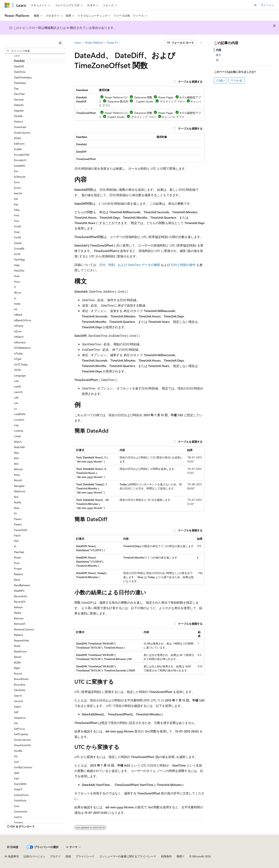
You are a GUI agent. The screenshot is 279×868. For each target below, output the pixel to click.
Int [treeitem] (16, 309)
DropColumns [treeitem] (22, 133)
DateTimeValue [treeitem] (23, 77)
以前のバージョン (34, 856)
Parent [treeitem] (18, 524)
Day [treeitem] (16, 88)
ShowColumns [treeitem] (22, 740)
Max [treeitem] (16, 453)
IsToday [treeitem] (18, 353)
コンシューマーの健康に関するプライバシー (126, 856)
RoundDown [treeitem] (21, 679)
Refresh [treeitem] (18, 607)
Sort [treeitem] (16, 762)
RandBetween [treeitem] (22, 585)
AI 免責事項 (12, 856)
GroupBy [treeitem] (19, 248)
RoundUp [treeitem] (20, 685)
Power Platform (94, 43)
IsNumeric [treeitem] (20, 342)
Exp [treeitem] (16, 204)
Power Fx (112, 43)
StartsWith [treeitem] (20, 784)
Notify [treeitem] (18, 502)
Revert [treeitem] (18, 657)
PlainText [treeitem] (19, 552)
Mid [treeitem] (16, 458)
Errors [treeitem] (17, 188)
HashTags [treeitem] (19, 259)
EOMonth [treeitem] (20, 177)
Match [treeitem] (18, 442)
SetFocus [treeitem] (19, 729)
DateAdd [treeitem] (19, 61)
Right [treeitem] (17, 668)
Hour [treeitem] (17, 281)
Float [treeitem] (17, 232)
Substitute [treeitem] (20, 800)
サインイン (268, 5)
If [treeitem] (15, 287)
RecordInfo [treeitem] (20, 596)
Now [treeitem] (17, 508)
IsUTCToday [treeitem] (21, 364)
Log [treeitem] (16, 425)
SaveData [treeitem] (20, 690)
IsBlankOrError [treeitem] (23, 320)
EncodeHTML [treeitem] (22, 155)
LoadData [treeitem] (20, 414)
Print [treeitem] (17, 563)
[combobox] (35, 51)
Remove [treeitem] (19, 618)
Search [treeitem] (18, 696)
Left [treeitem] (16, 397)
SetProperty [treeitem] (21, 734)
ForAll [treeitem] (17, 237)
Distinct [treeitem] (19, 122)
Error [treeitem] (17, 182)
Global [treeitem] (18, 243)
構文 (219, 55)
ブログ (54, 856)
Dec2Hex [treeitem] (19, 94)
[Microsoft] (7, 5)
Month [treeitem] (18, 480)
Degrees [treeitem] (19, 110)
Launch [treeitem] (18, 392)
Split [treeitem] (17, 773)
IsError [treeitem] (18, 331)
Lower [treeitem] (18, 436)
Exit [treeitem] (16, 199)
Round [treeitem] (18, 673)
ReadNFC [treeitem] (19, 591)
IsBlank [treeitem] (18, 315)
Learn (78, 43)
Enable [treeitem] (18, 149)
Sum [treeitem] (17, 806)
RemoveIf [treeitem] (19, 624)
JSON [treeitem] (17, 370)
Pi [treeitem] (15, 546)
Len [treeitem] (16, 403)
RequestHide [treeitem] (21, 640)
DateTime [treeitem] (20, 72)
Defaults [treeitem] (19, 105)
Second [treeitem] (18, 701)
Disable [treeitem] (18, 116)
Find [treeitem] (16, 215)
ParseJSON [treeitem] (20, 530)
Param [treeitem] (18, 519)
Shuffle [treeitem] (18, 751)
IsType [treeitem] (18, 359)
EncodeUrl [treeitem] (20, 160)
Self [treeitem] (16, 712)
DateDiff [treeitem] (19, 66)
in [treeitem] (15, 298)
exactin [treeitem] (18, 193)
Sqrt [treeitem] (16, 778)
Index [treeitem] (17, 304)
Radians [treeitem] (19, 574)
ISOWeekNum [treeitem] (22, 348)
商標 (179, 856)
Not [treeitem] (16, 497)
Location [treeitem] (19, 420)
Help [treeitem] (17, 265)
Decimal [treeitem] (19, 99)
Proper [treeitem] (18, 568)
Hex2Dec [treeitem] (19, 270)
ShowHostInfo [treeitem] (22, 745)
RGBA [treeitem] (17, 662)
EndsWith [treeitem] (20, 166)
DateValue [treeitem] (20, 83)
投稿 (68, 856)
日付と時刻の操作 (183, 265)
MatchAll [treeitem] (19, 447)
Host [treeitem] (17, 276)
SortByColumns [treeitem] (23, 767)
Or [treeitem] (15, 513)
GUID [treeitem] (17, 254)
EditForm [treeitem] (19, 144)
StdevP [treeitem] (18, 789)
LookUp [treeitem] (19, 431)
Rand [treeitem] (17, 580)
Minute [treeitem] (18, 469)
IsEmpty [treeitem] (19, 326)
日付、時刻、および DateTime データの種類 (130, 265)
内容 (219, 50)
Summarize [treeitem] (21, 811)
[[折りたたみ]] (60, 43)
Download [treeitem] (20, 127)
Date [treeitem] (17, 55)
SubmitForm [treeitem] (21, 795)
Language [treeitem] (20, 375)
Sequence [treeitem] (20, 718)
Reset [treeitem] (17, 646)
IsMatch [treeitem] (19, 337)
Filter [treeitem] (17, 210)
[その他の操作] (201, 43)
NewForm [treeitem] (20, 491)
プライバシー (84, 856)
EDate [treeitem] (17, 138)
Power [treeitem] (18, 557)
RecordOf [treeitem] (20, 602)
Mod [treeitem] (17, 475)
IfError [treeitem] (18, 293)
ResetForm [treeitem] (20, 651)
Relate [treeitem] (18, 613)
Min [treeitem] (16, 464)
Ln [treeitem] (15, 409)
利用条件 (166, 856)
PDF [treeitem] (16, 541)
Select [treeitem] (18, 707)
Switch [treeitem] (18, 817)
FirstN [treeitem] (17, 226)
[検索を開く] (255, 5)
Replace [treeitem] (19, 635)
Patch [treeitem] (17, 535)
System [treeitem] (18, 822)
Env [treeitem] (16, 171)
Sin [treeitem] (16, 756)
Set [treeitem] (16, 723)
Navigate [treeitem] (19, 486)
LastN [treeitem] (17, 386)
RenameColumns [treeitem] (24, 629)
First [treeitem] (16, 221)
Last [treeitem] (16, 381)
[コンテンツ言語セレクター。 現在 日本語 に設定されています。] (13, 847)
